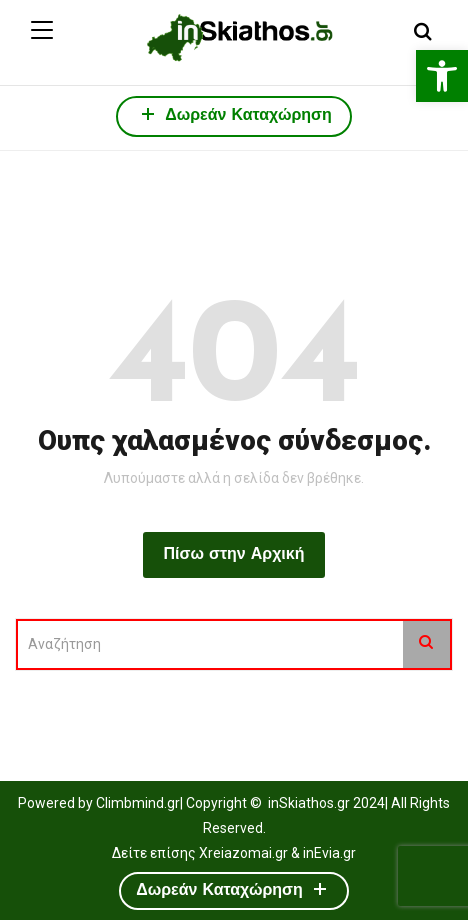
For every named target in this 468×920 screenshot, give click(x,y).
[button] (442, 76)
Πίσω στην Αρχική (233, 555)
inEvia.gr (329, 853)
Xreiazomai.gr (243, 853)
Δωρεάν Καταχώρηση (234, 113)
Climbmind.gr (138, 803)
